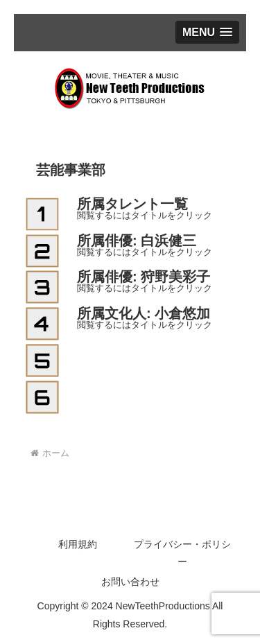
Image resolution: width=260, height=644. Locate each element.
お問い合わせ (130, 582)
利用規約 (78, 544)
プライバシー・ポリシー (182, 553)
